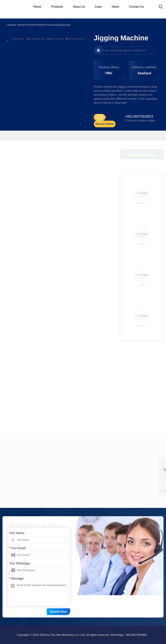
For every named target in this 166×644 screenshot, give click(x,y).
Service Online (105, 124)
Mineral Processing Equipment (54, 25)
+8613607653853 (101, 635)
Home (21, 25)
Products (30, 25)
